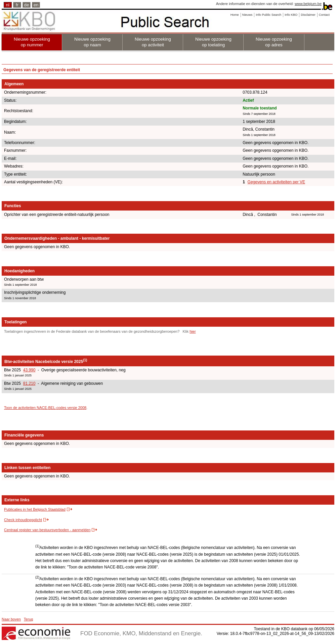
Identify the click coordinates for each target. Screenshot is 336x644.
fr (17, 5)
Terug (29, 619)
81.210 (29, 383)
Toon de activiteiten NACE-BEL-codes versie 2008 (45, 408)
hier (193, 331)
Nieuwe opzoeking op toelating (213, 42)
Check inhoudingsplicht (23, 520)
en (36, 5)
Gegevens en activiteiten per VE (276, 182)
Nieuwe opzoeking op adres (274, 42)
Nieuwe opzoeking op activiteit (153, 42)
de (27, 5)
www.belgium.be (308, 4)
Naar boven (11, 619)
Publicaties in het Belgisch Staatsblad (35, 509)
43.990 (29, 370)
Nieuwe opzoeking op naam (92, 42)
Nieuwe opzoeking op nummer (32, 42)
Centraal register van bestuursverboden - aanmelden (47, 530)
